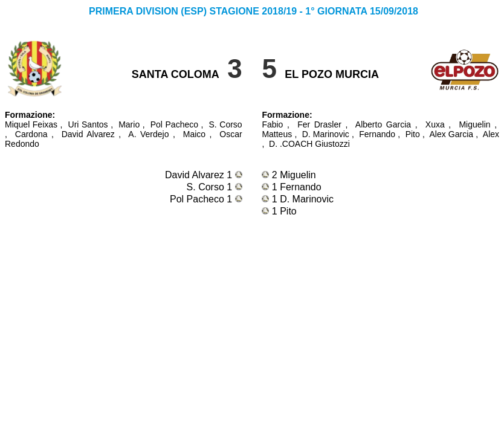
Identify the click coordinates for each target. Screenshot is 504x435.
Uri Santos (88, 124)
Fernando (377, 134)
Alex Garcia (451, 134)
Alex (491, 134)
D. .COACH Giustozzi (309, 144)
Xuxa (435, 124)
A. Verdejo (148, 134)
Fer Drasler (319, 124)
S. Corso (226, 124)
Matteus (277, 134)
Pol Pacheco (174, 124)
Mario (129, 124)
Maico (194, 134)
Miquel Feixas (31, 124)
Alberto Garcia (383, 124)
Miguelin (474, 124)
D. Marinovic (326, 134)
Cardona (31, 134)
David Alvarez (88, 134)
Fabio (272, 124)
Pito (413, 134)
